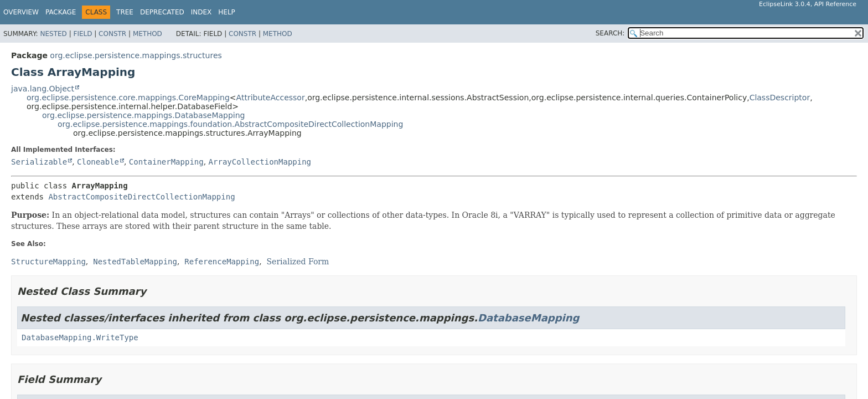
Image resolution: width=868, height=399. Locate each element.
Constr (112, 34)
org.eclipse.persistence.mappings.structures (136, 55)
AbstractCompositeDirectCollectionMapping (141, 197)
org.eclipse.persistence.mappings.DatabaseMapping (143, 115)
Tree (125, 12)
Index (201, 12)
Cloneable (98, 162)
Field (82, 34)
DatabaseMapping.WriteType (80, 337)
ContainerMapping (166, 162)
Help (227, 12)
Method (148, 34)
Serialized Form (298, 262)
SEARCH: (610, 33)
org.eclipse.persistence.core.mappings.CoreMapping (128, 98)
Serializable (39, 162)
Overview (21, 12)
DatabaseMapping (529, 318)
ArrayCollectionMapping (260, 162)
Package (61, 12)
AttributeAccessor (271, 98)
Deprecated (162, 12)
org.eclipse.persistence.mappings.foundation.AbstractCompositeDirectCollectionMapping (230, 124)
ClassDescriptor (780, 98)
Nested (53, 34)
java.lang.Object (43, 89)
